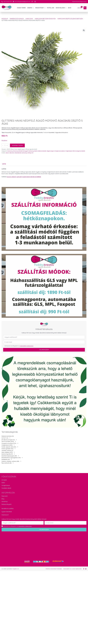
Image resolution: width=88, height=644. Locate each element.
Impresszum (5, 515)
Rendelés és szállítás (8, 509)
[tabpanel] (44, 174)
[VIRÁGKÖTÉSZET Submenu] (45, 8)
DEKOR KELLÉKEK (60, 8)
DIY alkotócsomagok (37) (8, 440)
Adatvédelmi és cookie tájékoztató (72, 569)
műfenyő (29, 153)
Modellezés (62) (6, 459)
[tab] (4, 164)
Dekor (3, 483)
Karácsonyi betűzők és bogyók (45, 19)
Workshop (5, 502)
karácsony (24, 153)
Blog (3, 499)
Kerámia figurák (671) (7, 454)
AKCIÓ (70, 8)
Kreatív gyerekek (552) (8, 449)
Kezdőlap (5, 19)
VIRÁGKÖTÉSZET (40, 8)
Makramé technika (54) (8, 436)
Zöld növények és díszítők (79, 151)
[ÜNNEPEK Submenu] (33, 8)
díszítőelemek (18, 153)
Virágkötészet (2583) (7, 445)
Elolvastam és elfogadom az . (19, 346)
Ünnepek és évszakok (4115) (9, 443)
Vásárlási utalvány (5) (7, 450)
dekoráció (12, 153)
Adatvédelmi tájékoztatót (27, 346)
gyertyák (19, 177)
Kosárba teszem (17, 145)
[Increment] (7, 145)
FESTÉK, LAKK (51, 8)
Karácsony (29, 19)
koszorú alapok (11, 177)
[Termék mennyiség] (5, 145)
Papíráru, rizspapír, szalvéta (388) (10, 461)
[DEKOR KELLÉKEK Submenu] (66, 8)
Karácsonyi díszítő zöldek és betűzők (70, 19)
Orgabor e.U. (16, 569)
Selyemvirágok (50, 151)
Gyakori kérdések (7, 512)
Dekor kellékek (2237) (7, 452)
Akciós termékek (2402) (8, 442)
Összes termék (21, 8)
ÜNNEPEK (30, 8)
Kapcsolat (5, 496)
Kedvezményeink (6, 504)
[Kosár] (80, 8)
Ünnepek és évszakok (17, 19)
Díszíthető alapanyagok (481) (9, 456)
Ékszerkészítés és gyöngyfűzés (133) (11, 458)
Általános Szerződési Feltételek (54, 569)
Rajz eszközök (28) (7, 463)
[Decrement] (3, 145)
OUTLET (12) (5, 438)
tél (33, 153)
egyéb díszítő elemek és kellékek (32, 177)
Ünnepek (4, 480)
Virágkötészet (69, 151)
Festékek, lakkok (6, 488)
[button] (84, 30)
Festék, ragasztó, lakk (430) (9, 447)
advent (7, 153)
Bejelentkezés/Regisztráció (79, 2)
